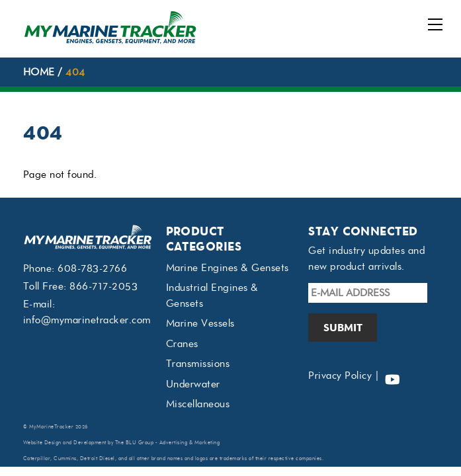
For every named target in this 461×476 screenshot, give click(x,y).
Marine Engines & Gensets (228, 268)
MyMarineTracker (52, 427)
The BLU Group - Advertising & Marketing (168, 443)
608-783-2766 (92, 268)
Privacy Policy (340, 376)
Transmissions (198, 364)
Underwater (193, 384)
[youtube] (392, 376)
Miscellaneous (198, 404)
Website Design (42, 443)
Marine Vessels (200, 323)
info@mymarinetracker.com (87, 320)
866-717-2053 (104, 286)
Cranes (182, 344)
